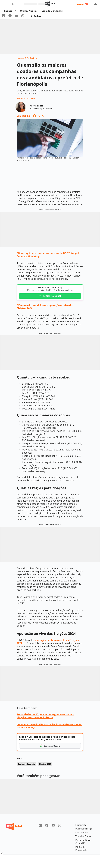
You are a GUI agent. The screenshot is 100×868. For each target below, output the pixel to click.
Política (34, 58)
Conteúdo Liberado (26, 764)
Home (20, 58)
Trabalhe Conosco (84, 836)
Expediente (81, 825)
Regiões (8, 11)
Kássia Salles (36, 106)
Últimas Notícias (29, 11)
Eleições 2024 (45, 764)
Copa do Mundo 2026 (52, 11)
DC (26, 58)
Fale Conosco (82, 832)
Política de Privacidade (81, 848)
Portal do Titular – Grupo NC (84, 842)
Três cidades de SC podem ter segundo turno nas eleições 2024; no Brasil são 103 (45, 716)
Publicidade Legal (84, 829)
